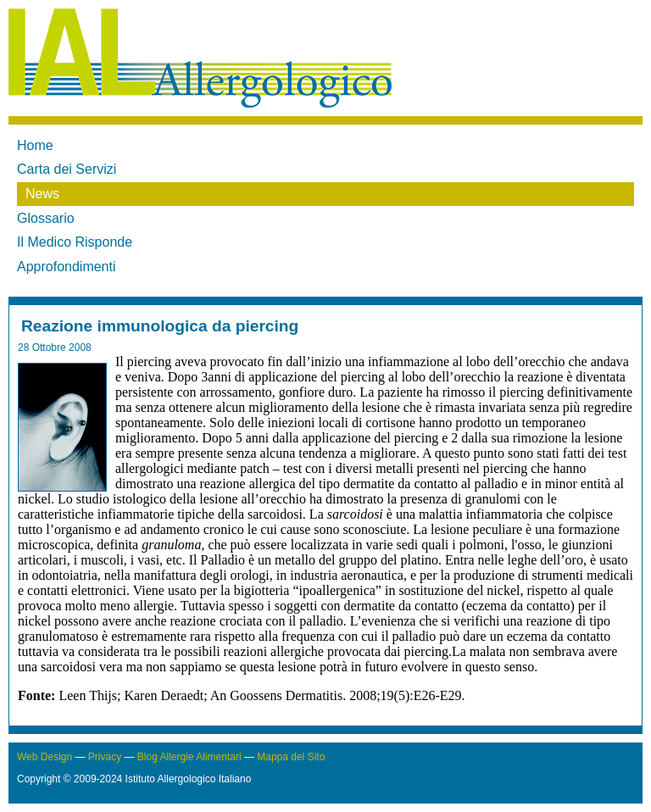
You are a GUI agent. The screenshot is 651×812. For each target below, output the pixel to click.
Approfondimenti (67, 267)
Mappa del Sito (291, 757)
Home (35, 145)
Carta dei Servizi (67, 169)
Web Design (45, 757)
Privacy (105, 757)
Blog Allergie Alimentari (189, 757)
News (42, 194)
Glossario (46, 218)
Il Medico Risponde (75, 242)
